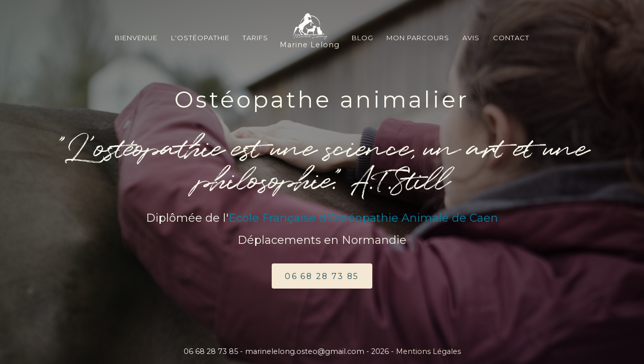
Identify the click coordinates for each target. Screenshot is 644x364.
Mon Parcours (418, 38)
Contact (511, 38)
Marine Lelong (310, 31)
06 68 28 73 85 (322, 277)
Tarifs (255, 38)
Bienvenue (136, 38)
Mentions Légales (428, 351)
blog (363, 38)
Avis (471, 38)
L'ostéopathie (200, 38)
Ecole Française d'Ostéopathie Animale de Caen (363, 218)
